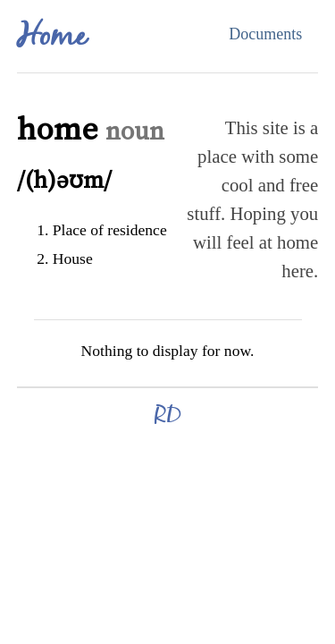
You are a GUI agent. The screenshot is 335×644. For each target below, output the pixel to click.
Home (51, 38)
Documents (265, 34)
